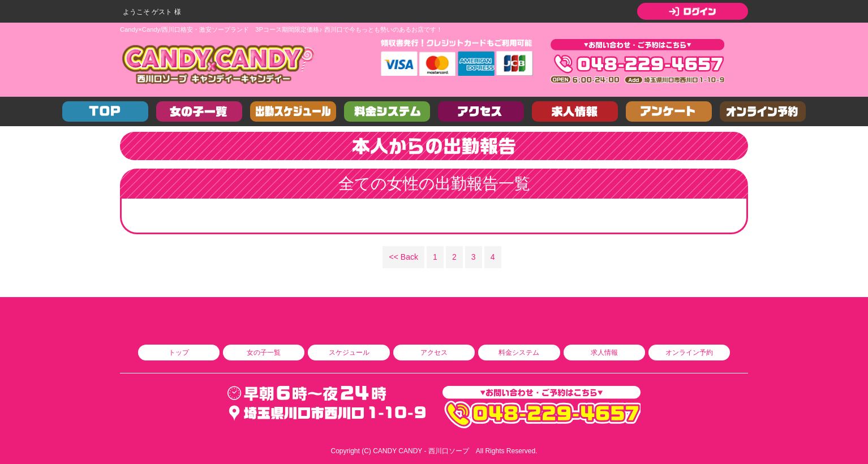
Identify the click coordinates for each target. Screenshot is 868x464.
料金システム (519, 353)
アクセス (434, 353)
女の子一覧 (264, 353)
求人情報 (604, 353)
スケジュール (349, 353)
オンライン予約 (689, 353)
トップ (179, 353)
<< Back (404, 257)
